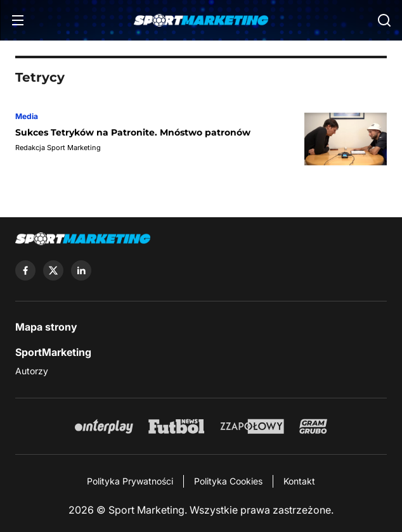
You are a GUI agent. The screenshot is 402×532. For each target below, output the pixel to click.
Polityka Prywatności (130, 481)
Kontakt (299, 481)
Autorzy (32, 371)
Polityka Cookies (228, 481)
